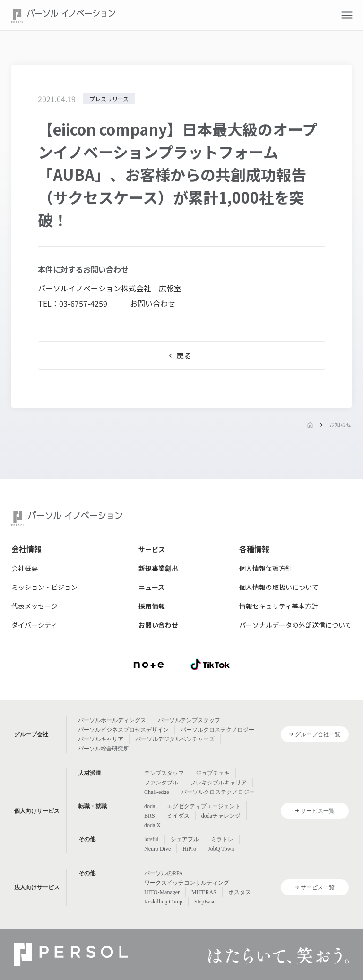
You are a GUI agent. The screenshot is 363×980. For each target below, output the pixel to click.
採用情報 (152, 606)
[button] (347, 15)
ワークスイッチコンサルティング (187, 883)
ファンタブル (161, 783)
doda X (152, 825)
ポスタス (240, 892)
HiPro (189, 849)
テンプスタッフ (164, 773)
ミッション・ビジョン (44, 587)
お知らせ (340, 424)
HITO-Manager (162, 892)
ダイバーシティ (34, 625)
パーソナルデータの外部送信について (295, 625)
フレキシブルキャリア (218, 783)
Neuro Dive (157, 849)
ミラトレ (222, 839)
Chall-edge (157, 792)
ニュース (151, 587)
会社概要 (25, 568)
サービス (152, 549)
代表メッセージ (35, 606)
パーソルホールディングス (112, 720)
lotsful (151, 839)
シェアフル (185, 839)
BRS (150, 816)
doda (150, 806)
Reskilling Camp (163, 902)
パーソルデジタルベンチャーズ (175, 739)
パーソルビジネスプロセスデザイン (123, 730)
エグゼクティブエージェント (204, 806)
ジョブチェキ (213, 773)
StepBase (205, 902)
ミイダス (178, 816)
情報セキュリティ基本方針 (279, 606)
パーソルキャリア (101, 739)
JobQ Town (221, 849)
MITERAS (204, 892)
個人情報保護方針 (266, 568)
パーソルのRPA (164, 873)
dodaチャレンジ (221, 816)
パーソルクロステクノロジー (217, 730)
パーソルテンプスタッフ (189, 720)
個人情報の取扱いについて (279, 587)
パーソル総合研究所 (104, 749)
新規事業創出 (158, 568)
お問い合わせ (153, 303)
